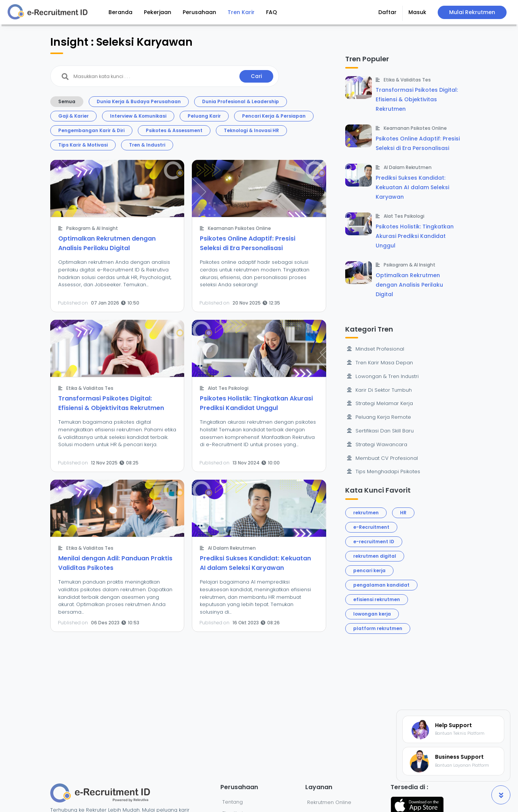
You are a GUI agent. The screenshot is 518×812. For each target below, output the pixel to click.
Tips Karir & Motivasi (83, 145)
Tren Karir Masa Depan (380, 363)
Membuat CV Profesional (383, 458)
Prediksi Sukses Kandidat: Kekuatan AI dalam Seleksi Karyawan (412, 187)
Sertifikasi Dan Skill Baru (380, 431)
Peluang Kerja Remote (379, 417)
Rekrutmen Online (329, 802)
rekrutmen (366, 513)
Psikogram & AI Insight (92, 228)
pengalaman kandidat (381, 585)
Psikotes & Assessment (174, 130)
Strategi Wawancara (377, 444)
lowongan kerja (372, 614)
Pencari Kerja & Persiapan (274, 116)
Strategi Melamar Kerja (380, 403)
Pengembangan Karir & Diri (91, 130)
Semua (67, 101)
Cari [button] (256, 76)
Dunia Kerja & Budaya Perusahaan (139, 101)
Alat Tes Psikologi (228, 388)
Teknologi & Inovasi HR (251, 130)
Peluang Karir (204, 116)
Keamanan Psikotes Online (239, 228)
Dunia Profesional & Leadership (241, 101)
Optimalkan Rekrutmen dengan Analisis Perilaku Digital (409, 285)
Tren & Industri (147, 145)
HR (403, 513)
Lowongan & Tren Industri (383, 376)
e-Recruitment (371, 527)
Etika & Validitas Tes (90, 388)
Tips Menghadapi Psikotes (384, 471)
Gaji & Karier (73, 116)
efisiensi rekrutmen (377, 599)
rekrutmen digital (375, 556)
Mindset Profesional (376, 349)
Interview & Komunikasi (138, 116)
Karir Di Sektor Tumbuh (379, 390)
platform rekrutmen (378, 628)
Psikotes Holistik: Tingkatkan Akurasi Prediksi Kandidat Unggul (415, 236)
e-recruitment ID (374, 542)
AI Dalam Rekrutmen (232, 548)
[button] (388, 13)
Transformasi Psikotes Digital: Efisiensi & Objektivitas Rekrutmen (417, 99)
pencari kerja (369, 570)
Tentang (233, 802)
